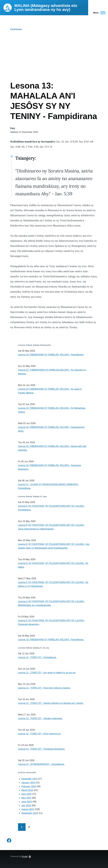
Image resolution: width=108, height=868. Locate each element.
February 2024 (29, 786)
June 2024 (27, 802)
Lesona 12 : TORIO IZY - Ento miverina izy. (40, 734)
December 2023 (29, 779)
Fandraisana (16, 29)
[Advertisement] (54, 59)
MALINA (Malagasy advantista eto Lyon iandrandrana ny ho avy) (46, 8)
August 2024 (28, 809)
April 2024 (26, 794)
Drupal (25, 856)
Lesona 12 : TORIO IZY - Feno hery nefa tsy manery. (44, 688)
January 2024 (28, 783)
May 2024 (26, 798)
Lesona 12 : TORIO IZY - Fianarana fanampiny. (42, 749)
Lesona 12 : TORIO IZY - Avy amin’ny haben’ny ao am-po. (47, 673)
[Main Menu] (99, 13)
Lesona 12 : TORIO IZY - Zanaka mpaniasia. (40, 718)
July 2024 (26, 805)
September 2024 (30, 813)
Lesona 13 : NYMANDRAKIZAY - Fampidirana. (41, 764)
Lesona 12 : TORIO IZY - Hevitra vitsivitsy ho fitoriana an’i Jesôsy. (51, 703)
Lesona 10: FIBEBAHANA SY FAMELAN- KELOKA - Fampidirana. (51, 355)
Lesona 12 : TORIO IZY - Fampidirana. (37, 657)
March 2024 (27, 790)
